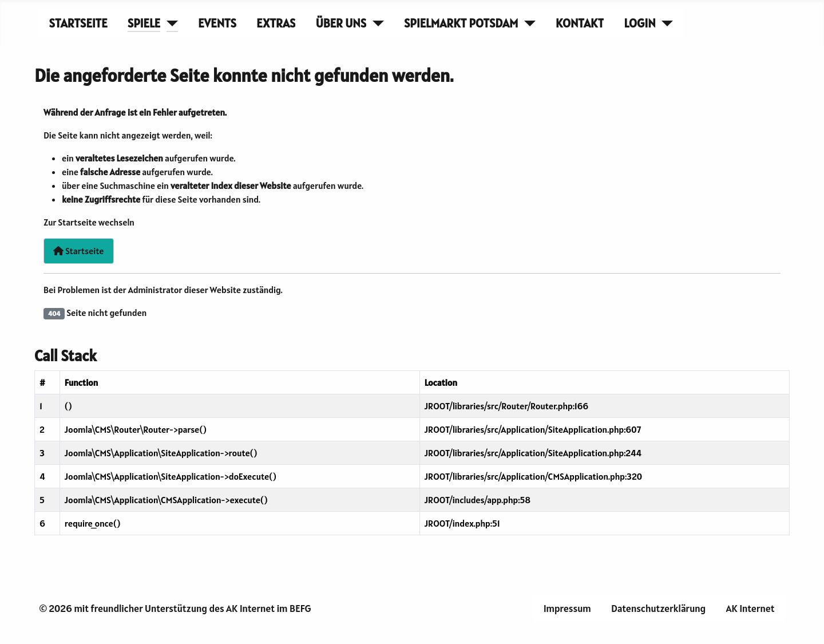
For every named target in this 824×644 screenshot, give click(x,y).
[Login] (665, 23)
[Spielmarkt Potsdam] (527, 23)
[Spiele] (169, 23)
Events (217, 23)
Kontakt (580, 23)
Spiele (144, 23)
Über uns (341, 23)
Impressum (567, 608)
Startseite (78, 23)
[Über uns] (375, 23)
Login (640, 23)
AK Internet (750, 608)
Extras (276, 23)
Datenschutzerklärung (658, 608)
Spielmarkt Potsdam (461, 23)
